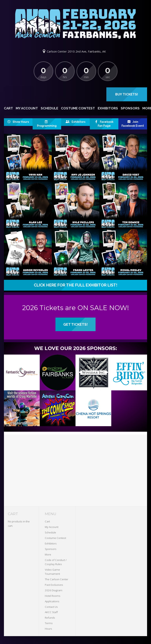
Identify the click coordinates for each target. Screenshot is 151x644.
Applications (52, 601)
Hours (48, 629)
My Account (27, 108)
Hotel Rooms (53, 596)
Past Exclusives (54, 585)
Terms (49, 623)
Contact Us (51, 607)
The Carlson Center (57, 579)
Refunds (50, 618)
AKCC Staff (51, 612)
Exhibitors (108, 108)
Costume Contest (78, 108)
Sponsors (130, 108)
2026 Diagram (54, 590)
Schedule (49, 108)
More (48, 554)
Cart (8, 108)
